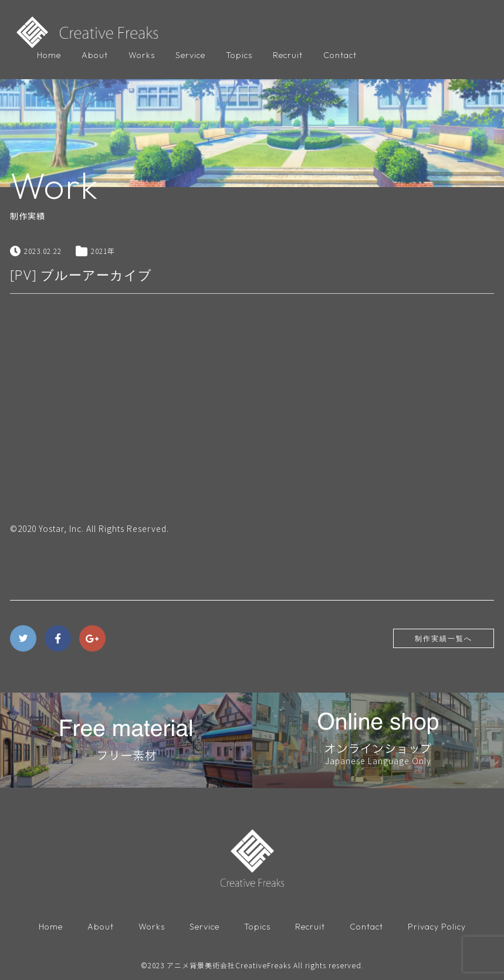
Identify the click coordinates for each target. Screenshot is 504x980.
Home (49, 55)
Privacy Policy (437, 927)
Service (190, 55)
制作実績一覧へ (444, 638)
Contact (340, 55)
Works (142, 55)
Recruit (288, 55)
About (95, 55)
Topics (239, 55)
